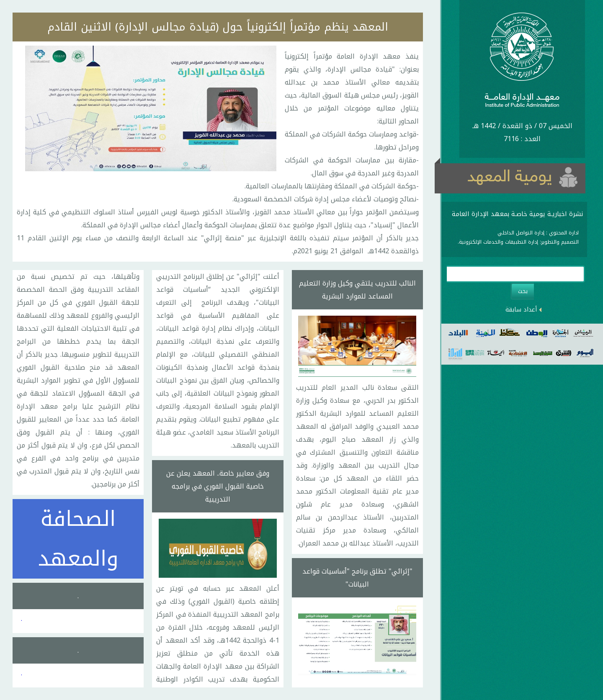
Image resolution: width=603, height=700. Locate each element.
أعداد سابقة (521, 310)
